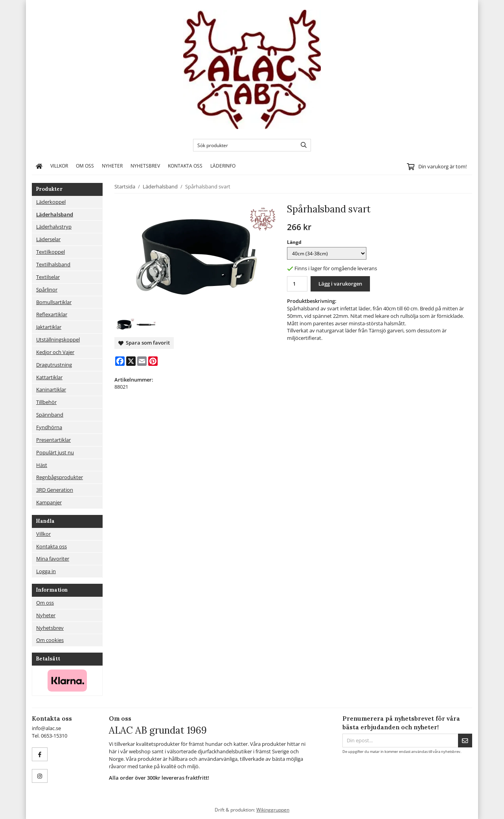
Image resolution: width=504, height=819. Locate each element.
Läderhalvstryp (54, 227)
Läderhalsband (55, 214)
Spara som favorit (144, 343)
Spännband (50, 415)
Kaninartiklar (51, 389)
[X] (131, 361)
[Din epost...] (400, 741)
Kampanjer (49, 502)
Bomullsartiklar (54, 302)
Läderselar (48, 239)
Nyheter (112, 166)
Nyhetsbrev (145, 166)
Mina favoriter (53, 559)
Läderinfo (223, 166)
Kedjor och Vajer (55, 352)
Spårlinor (47, 290)
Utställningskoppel (58, 339)
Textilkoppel (51, 252)
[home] (39, 166)
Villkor (59, 166)
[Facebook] (120, 361)
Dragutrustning (54, 365)
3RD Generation (55, 490)
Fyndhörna (49, 427)
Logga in (46, 571)
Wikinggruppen (273, 810)
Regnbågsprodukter (60, 477)
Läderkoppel (51, 202)
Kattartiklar (49, 377)
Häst (42, 465)
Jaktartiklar (49, 327)
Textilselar (48, 277)
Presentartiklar (53, 440)
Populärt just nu (55, 452)
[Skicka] (465, 741)
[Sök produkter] (243, 145)
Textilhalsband (53, 264)
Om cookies (50, 640)
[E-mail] (142, 361)
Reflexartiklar (52, 314)
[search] (302, 145)
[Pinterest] (153, 361)
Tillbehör (46, 402)
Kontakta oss (185, 166)
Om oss (85, 166)
